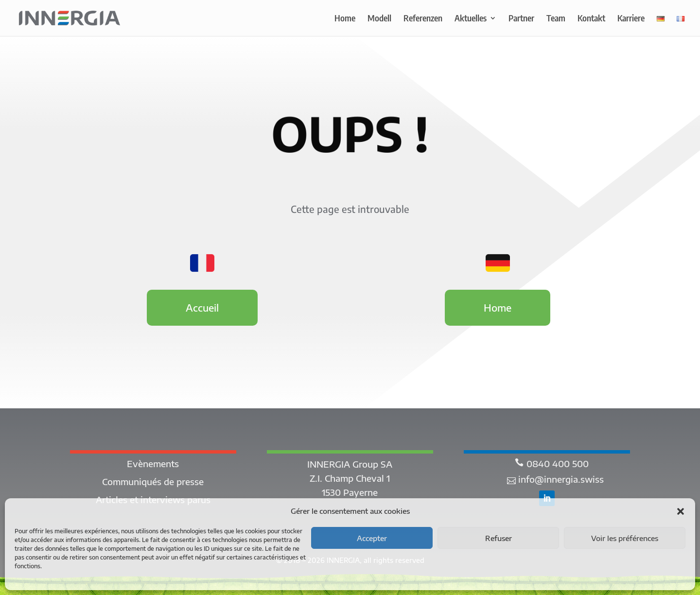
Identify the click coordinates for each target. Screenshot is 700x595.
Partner (521, 19)
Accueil (202, 307)
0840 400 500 (558, 464)
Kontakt (591, 19)
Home (345, 19)
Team (556, 19)
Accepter (372, 538)
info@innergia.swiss (561, 479)
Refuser (499, 538)
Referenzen (423, 19)
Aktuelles (471, 19)
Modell (379, 19)
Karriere (631, 19)
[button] (681, 511)
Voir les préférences (625, 538)
